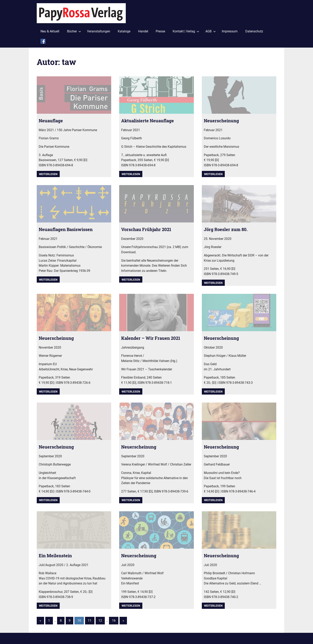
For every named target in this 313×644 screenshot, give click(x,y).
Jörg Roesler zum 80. (228, 229)
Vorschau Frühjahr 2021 (149, 229)
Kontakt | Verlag (186, 31)
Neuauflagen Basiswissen (68, 229)
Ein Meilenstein (57, 555)
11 (90, 621)
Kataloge (124, 31)
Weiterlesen (48, 174)
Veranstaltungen (99, 31)
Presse (160, 31)
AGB (211, 31)
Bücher (74, 31)
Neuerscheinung (223, 121)
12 (100, 621)
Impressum (230, 31)
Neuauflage (52, 121)
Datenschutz (254, 31)
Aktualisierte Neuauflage (150, 121)
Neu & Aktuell (50, 31)
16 (114, 621)
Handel (143, 31)
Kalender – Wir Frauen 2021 (153, 338)
